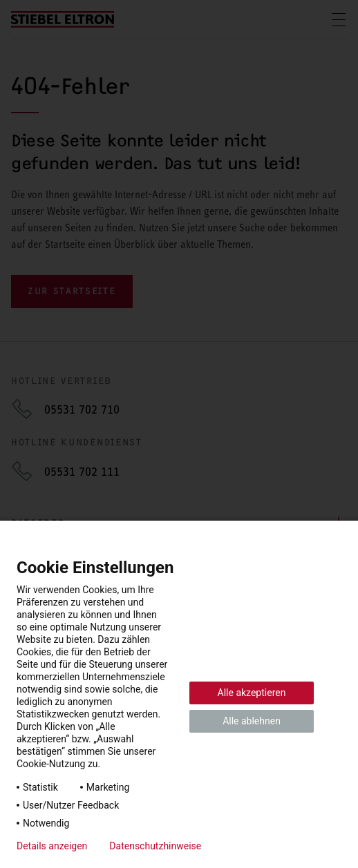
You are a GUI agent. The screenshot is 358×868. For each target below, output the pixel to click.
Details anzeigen (52, 846)
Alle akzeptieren (252, 693)
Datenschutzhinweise (155, 846)
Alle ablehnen (252, 721)
